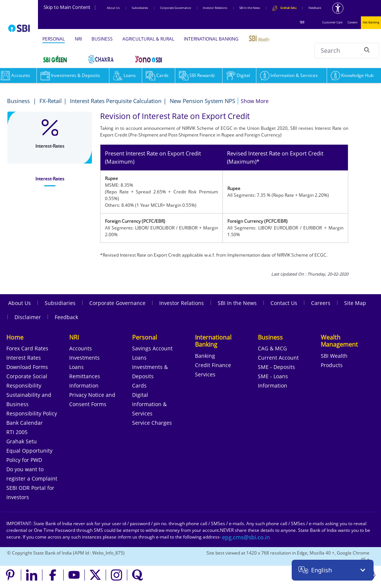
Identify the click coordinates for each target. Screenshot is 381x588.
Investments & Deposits (70, 75)
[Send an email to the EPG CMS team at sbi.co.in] (246, 537)
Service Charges (152, 423)
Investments (84, 358)
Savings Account (152, 348)
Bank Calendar (25, 423)
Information (84, 385)
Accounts (81, 348)
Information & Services (289, 75)
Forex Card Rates (27, 348)
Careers (353, 22)
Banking (205, 356)
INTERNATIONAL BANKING (211, 39)
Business (19, 101)
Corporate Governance (175, 8)
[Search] (367, 49)
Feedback (315, 8)
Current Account (278, 358)
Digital (238, 75)
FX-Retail (51, 101)
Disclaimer (28, 317)
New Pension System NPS (202, 101)
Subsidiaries (140, 8)
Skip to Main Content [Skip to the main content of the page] (70, 7)
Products (332, 365)
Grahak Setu (22, 441)
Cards (157, 75)
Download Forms (27, 367)
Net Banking (371, 22)
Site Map (355, 303)
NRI (78, 39)
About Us (113, 8)
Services (205, 374)
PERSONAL (54, 39)
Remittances (85, 376)
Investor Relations (215, 8)
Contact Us (284, 303)
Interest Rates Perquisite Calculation (116, 101)
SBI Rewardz (197, 75)
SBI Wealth (334, 356)
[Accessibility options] (338, 8)
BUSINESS (102, 39)
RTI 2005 (17, 432)
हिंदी (302, 22)
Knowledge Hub (352, 75)
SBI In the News (250, 8)
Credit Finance (213, 365)
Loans (124, 75)
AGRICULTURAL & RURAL (148, 39)
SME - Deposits (276, 367)
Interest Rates (24, 358)
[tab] (50, 179)
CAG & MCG (272, 348)
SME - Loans (273, 376)
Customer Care (332, 22)
